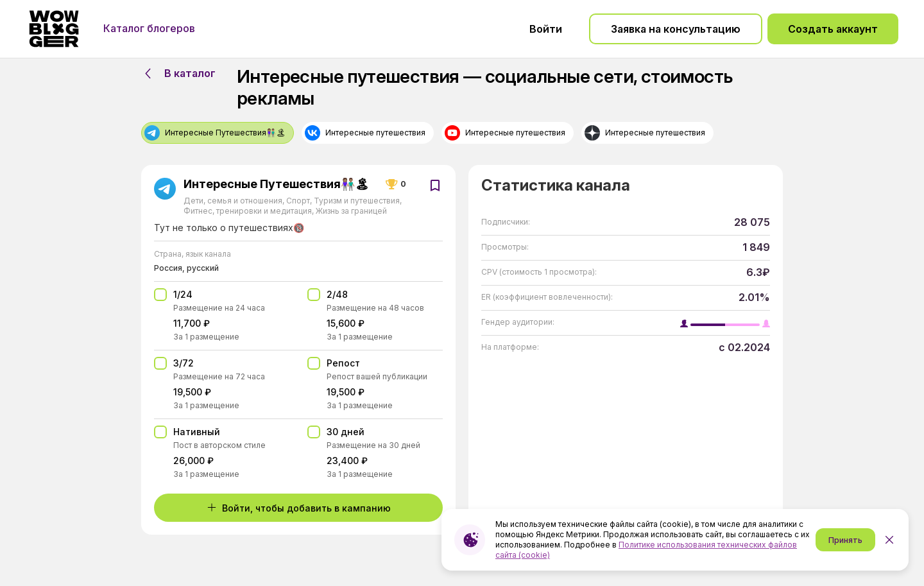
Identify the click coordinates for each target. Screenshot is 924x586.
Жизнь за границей (350, 211)
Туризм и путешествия (357, 201)
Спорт (298, 201)
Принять (845, 540)
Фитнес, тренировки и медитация (249, 211)
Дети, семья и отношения (234, 201)
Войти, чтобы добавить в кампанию (299, 508)
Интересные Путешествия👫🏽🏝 (277, 184)
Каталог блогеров (149, 28)
